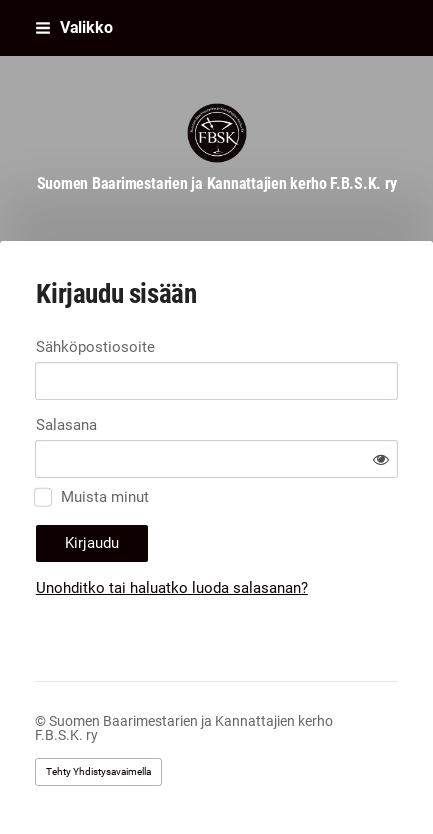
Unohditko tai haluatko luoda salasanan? (172, 588)
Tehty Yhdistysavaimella (98, 771)
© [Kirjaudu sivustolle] (42, 721)
